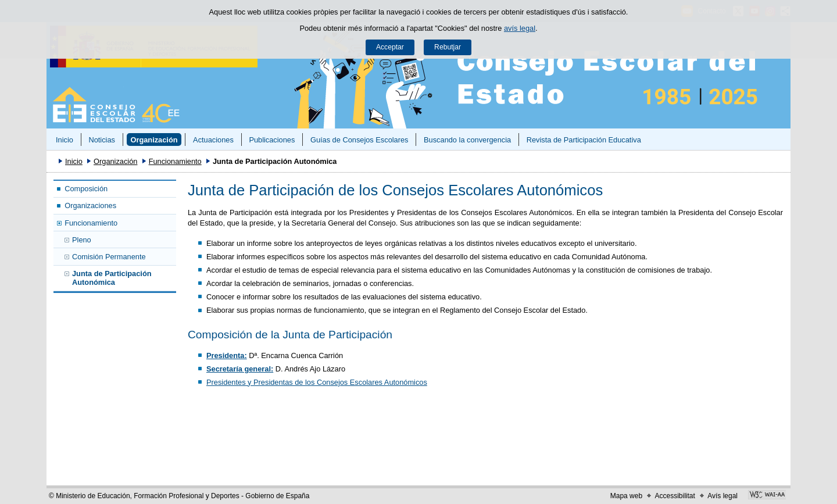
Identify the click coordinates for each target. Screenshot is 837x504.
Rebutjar (448, 47)
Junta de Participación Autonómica (112, 278)
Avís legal (722, 496)
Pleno (82, 240)
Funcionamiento (175, 161)
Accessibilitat (675, 496)
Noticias (102, 140)
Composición (86, 189)
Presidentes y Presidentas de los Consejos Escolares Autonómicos (317, 382)
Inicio (65, 140)
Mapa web (626, 496)
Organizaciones (90, 205)
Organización (154, 140)
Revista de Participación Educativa (584, 140)
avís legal (520, 28)
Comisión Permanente (109, 257)
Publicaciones (272, 140)
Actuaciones (213, 140)
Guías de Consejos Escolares (360, 140)
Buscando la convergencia (467, 140)
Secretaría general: (240, 369)
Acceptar (390, 47)
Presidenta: (227, 355)
